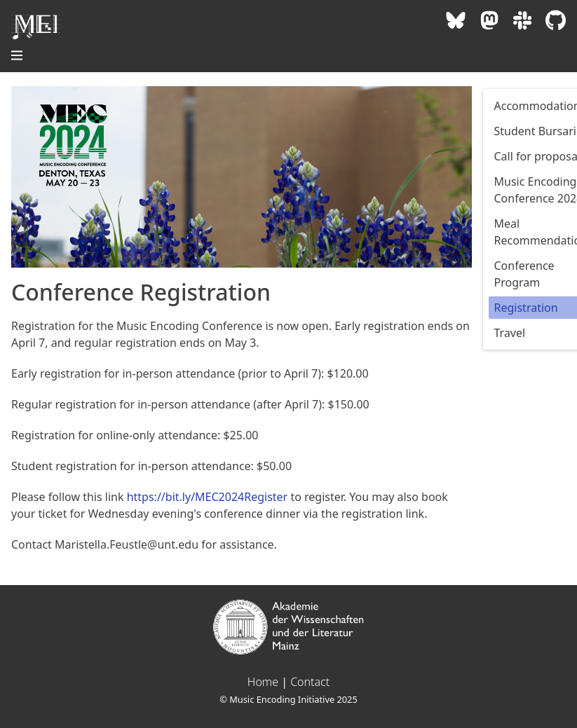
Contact (310, 682)
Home (263, 682)
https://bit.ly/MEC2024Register (208, 497)
